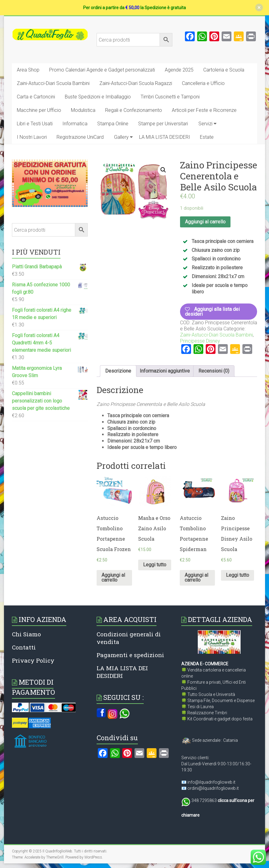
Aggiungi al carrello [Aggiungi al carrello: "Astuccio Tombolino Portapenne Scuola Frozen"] (113, 577)
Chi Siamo (26, 634)
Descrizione (118, 371)
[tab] (118, 371)
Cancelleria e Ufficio (203, 83)
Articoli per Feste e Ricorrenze (204, 110)
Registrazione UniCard (80, 137)
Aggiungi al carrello (205, 222)
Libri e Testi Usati (35, 124)
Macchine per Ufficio (39, 110)
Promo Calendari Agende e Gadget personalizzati (102, 70)
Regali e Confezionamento (134, 110)
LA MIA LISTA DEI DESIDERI (122, 672)
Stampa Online (113, 124)
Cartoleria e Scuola (224, 70)
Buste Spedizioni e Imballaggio (98, 97)
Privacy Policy (33, 660)
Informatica (75, 124)
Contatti (24, 647)
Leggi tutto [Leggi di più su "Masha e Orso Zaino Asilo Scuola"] (155, 565)
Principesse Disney (200, 341)
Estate (207, 137)
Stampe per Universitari (163, 124)
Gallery (121, 137)
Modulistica (83, 110)
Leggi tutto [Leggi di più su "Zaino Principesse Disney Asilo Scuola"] (238, 575)
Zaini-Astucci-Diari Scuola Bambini (53, 83)
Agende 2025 (179, 70)
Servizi (205, 124)
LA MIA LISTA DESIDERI (165, 137)
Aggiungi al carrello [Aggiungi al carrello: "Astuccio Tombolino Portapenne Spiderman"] (196, 577)
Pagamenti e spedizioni (130, 655)
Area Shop (28, 70)
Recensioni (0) (214, 371)
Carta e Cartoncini (36, 97)
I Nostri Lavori (32, 137)
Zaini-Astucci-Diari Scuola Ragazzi (136, 83)
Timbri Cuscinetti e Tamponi (170, 97)
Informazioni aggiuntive (165, 371)
